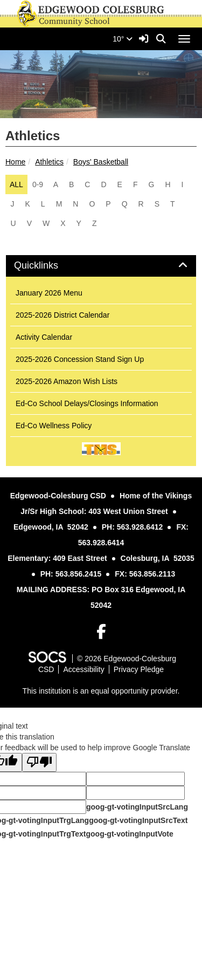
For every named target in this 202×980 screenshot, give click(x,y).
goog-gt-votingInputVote (129, 834)
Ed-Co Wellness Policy (54, 426)
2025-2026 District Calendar (62, 315)
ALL (16, 184)
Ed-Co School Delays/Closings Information (87, 403)
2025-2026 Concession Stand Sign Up (80, 359)
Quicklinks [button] (48, 266)
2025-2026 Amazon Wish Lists (67, 381)
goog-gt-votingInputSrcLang (137, 807)
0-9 (38, 184)
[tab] (101, 266)
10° (123, 39)
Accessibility (83, 669)
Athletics (49, 162)
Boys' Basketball (101, 162)
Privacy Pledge (139, 669)
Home (15, 162)
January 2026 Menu (49, 293)
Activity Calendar (44, 337)
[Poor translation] (39, 762)
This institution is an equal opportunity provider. (101, 691)
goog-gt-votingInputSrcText (138, 820)
